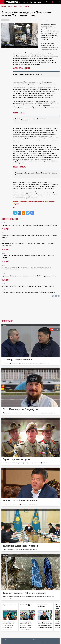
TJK (28, 2)
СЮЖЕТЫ (28, 6)
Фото (22, 6)
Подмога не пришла (9, 605)
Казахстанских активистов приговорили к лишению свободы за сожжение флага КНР (28, 286)
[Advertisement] (31, 309)
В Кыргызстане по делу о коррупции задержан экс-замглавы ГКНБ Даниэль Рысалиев (28, 293)
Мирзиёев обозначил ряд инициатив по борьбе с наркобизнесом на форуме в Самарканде (30, 226)
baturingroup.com (42, 642)
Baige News (54, 34)
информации (37, 187)
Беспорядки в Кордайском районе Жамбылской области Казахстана (34, 20)
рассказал (41, 61)
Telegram (51, 202)
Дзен (17, 204)
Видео (16, 6)
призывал (46, 105)
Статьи (10, 6)
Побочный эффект (26, 605)
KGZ (24, 2)
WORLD (40, 2)
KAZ (20, 2)
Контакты (5, 640)
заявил (46, 88)
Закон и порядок (14, 20)
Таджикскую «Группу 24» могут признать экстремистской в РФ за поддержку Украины (29, 276)
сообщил (23, 101)
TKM (31, 2)
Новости (4, 6)
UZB (35, 2)
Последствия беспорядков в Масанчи (29, 75)
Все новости (56, 296)
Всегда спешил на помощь (43, 606)
